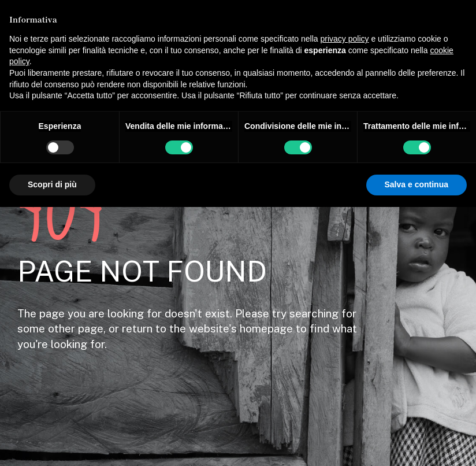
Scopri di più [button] (52, 184)
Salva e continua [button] (416, 184)
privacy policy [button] (345, 39)
